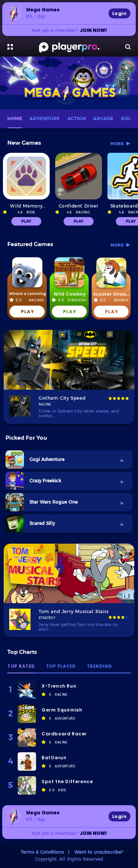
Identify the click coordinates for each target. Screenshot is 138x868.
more (117, 144)
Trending (100, 667)
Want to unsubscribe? (99, 852)
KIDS (127, 118)
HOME (15, 118)
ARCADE (103, 118)
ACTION (77, 118)
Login (119, 13)
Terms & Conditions (42, 852)
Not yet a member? (69, 30)
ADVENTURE (45, 118)
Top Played (61, 667)
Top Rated (21, 667)
